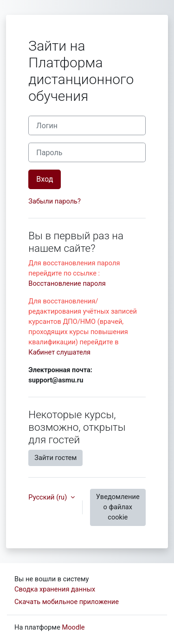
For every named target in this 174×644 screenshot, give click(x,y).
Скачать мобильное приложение (67, 602)
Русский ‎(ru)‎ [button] (48, 497)
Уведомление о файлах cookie (118, 507)
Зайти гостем (55, 458)
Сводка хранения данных (55, 589)
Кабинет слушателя (59, 352)
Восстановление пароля (67, 283)
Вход (45, 179)
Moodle (74, 627)
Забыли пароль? (55, 201)
